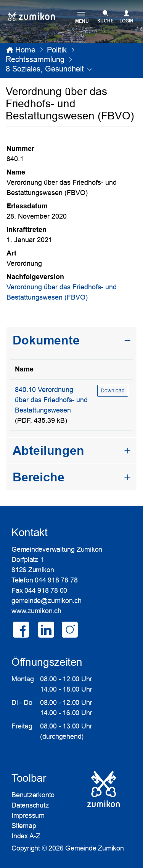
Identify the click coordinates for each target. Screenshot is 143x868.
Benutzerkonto (33, 795)
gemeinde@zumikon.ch (47, 601)
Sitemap (24, 826)
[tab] (71, 340)
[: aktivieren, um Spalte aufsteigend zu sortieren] (113, 370)
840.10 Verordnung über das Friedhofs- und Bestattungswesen (51, 400)
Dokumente (46, 340)
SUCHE (105, 21)
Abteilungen (48, 451)
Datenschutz (30, 805)
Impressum (28, 816)
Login (126, 21)
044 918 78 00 (46, 590)
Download (113, 390)
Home (25, 50)
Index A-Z (26, 836)
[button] (57, 50)
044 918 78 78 (56, 580)
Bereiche (39, 477)
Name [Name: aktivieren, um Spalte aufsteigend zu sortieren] (24, 369)
